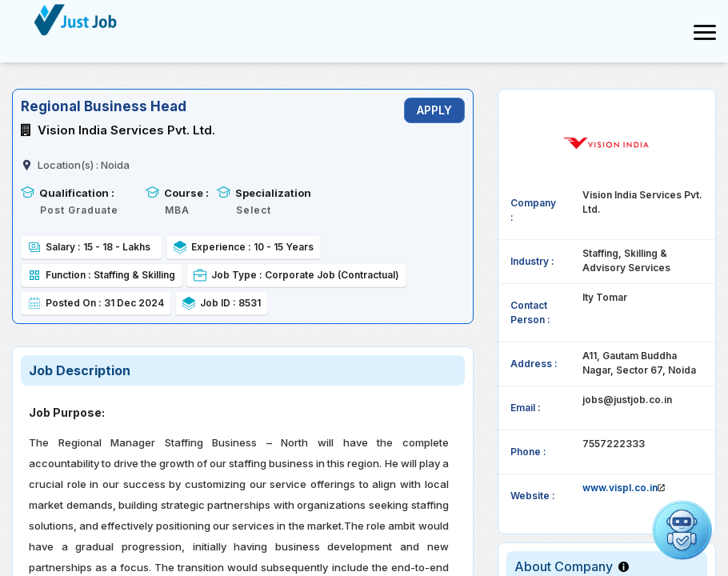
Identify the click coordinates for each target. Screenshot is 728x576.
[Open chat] (682, 530)
